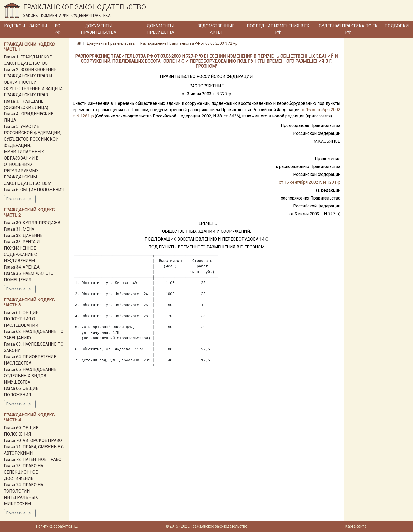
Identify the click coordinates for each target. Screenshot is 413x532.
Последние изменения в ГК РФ (278, 29)
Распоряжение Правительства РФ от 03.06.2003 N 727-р (189, 43)
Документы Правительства (99, 29)
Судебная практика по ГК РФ (348, 29)
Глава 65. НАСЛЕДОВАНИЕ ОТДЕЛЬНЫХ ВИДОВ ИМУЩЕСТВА (30, 376)
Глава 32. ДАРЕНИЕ (23, 235)
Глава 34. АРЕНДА (22, 267)
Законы (38, 26)
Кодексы (15, 26)
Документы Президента (160, 29)
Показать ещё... (20, 199)
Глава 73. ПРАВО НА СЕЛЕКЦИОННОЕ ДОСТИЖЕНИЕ (24, 472)
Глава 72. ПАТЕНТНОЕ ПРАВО (33, 459)
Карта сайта (356, 526)
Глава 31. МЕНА (19, 229)
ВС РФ (57, 29)
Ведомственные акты (216, 29)
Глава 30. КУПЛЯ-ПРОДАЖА (32, 223)
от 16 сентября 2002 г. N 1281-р (310, 182)
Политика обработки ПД (57, 526)
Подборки (397, 26)
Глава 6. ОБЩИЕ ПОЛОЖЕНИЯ (34, 190)
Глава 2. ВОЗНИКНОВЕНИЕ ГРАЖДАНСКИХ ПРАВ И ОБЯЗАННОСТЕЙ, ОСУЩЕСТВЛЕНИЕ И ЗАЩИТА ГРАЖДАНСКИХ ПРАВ (33, 82)
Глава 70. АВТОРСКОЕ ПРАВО (33, 441)
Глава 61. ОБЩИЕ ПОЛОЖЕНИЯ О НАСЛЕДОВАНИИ (21, 319)
